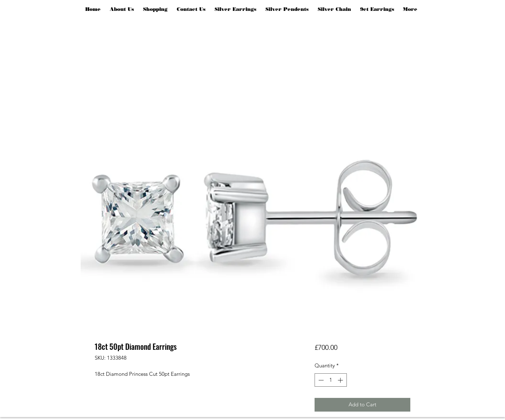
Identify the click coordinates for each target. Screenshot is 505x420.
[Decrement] (320, 380)
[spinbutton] (331, 380)
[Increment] (341, 380)
